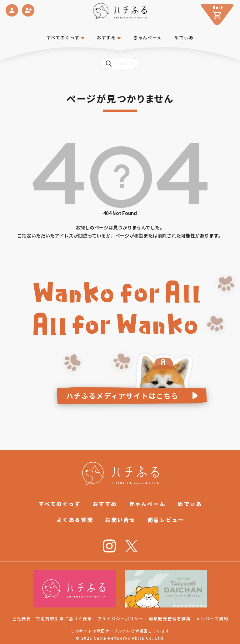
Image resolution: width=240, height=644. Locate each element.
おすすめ (105, 504)
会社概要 (22, 619)
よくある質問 (75, 520)
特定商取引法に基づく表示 (64, 619)
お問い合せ (120, 520)
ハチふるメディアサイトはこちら (123, 396)
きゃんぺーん (147, 37)
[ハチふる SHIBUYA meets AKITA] (120, 11)
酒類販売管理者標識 (170, 619)
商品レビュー (166, 520)
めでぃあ (184, 37)
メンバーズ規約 (212, 619)
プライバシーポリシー (121, 619)
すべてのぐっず (63, 37)
